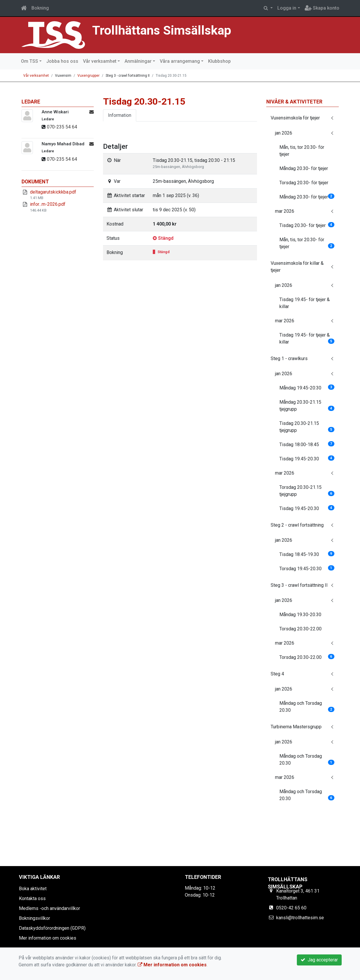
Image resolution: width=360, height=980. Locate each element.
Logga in (287, 8)
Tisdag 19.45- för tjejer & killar (305, 303)
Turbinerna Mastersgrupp (296, 727)
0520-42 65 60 (291, 908)
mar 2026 (285, 211)
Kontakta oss (32, 898)
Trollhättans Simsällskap (162, 30)
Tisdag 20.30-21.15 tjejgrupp (307, 427)
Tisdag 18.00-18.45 (307, 444)
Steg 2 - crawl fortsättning (297, 525)
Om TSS (30, 61)
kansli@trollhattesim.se (300, 918)
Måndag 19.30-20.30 (300, 615)
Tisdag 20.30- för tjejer (307, 225)
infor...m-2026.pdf (48, 204)
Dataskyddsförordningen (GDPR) (52, 928)
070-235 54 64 (62, 127)
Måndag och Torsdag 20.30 (307, 707)
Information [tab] (120, 115)
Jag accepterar (319, 960)
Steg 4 (277, 674)
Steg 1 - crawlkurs (289, 358)
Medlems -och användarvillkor (49, 908)
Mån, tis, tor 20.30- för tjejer (302, 151)
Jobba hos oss (62, 61)
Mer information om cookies (48, 938)
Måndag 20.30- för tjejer (304, 168)
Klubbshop (219, 61)
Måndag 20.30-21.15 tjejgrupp (307, 406)
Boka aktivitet (33, 889)
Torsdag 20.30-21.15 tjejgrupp (307, 491)
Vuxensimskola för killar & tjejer (297, 267)
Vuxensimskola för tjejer (295, 118)
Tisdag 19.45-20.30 (307, 458)
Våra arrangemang (180, 61)
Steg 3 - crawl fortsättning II (299, 585)
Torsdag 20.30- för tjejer (304, 183)
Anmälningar (138, 61)
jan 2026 (284, 133)
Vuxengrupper (88, 76)
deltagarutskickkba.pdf (53, 192)
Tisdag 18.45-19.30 (307, 554)
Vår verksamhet (100, 61)
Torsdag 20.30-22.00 (300, 629)
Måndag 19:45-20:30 (307, 388)
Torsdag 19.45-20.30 (307, 568)
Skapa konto (322, 8)
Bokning (40, 8)
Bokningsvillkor (34, 918)
